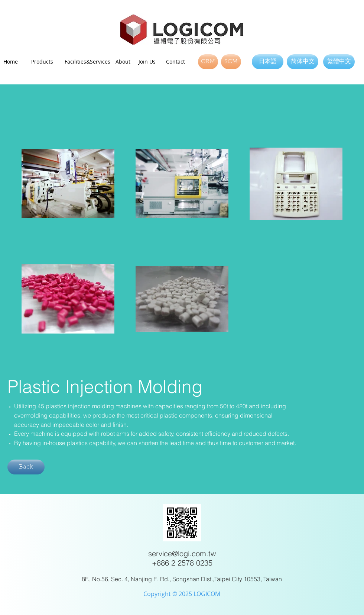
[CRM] (208, 62)
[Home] (15, 62)
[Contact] (177, 62)
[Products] (44, 62)
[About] (125, 62)
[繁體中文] (339, 62)
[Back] (26, 467)
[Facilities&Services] (87, 62)
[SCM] (231, 62)
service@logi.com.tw (182, 553)
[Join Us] (149, 62)
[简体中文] (303, 62)
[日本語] (268, 62)
